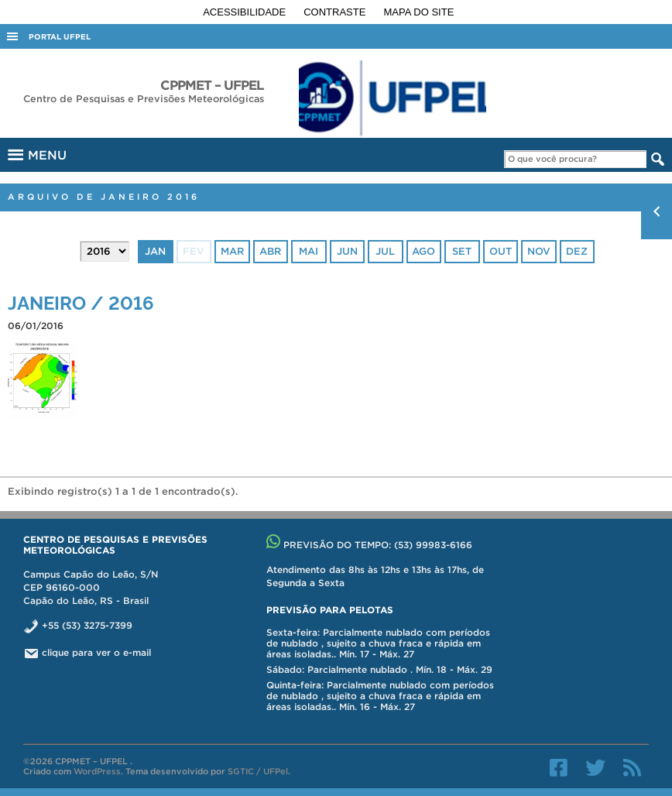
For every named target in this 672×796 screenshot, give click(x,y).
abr (270, 251)
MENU (36, 152)
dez (577, 251)
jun (347, 251)
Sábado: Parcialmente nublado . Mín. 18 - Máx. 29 (379, 669)
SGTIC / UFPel (258, 771)
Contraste (336, 12)
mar (232, 251)
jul (385, 251)
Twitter (595, 767)
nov (539, 251)
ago (423, 251)
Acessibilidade (246, 12)
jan (155, 251)
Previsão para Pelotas (330, 610)
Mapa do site (419, 12)
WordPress (97, 771)
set (462, 251)
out (501, 251)
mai (309, 251)
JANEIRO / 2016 (81, 302)
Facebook (559, 767)
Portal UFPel (60, 37)
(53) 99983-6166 (433, 545)
